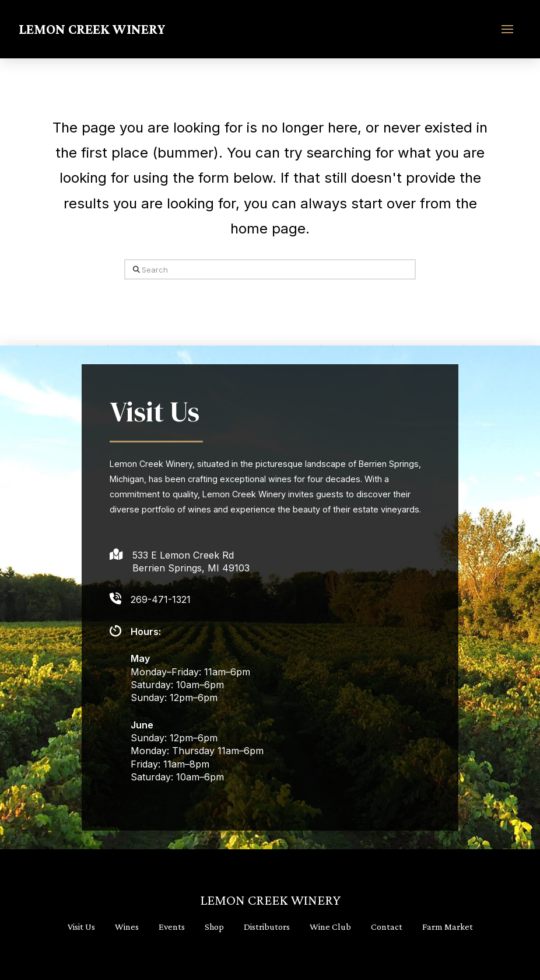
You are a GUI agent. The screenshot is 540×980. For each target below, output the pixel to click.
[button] (507, 29)
